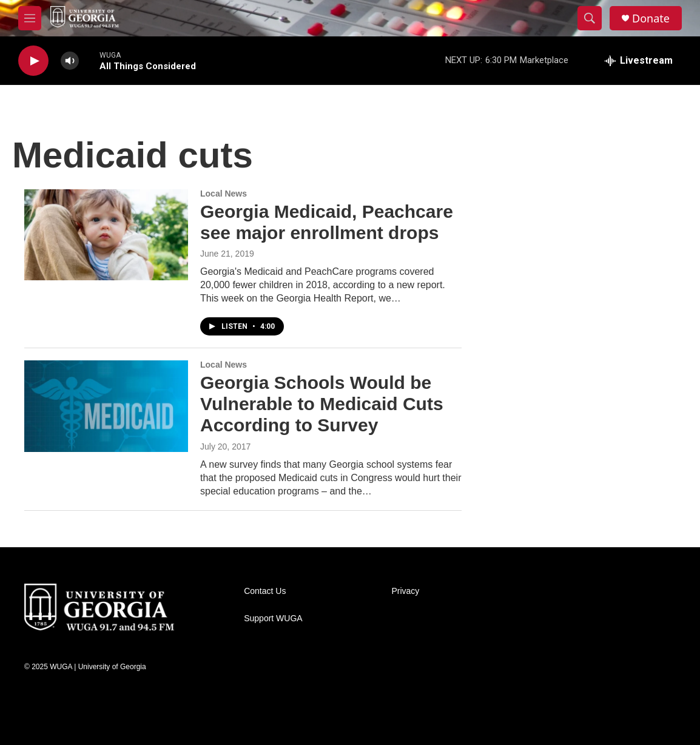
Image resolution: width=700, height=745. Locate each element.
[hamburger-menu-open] (30, 18)
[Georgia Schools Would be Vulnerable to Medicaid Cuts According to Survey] (106, 406)
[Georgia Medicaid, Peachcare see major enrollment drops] (106, 235)
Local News (224, 194)
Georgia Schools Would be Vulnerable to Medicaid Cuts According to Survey (322, 404)
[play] (33, 61)
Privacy (405, 591)
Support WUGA (273, 619)
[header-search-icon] (590, 18)
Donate (651, 19)
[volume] (70, 61)
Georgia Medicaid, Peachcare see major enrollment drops (327, 222)
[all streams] (639, 61)
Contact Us (265, 591)
